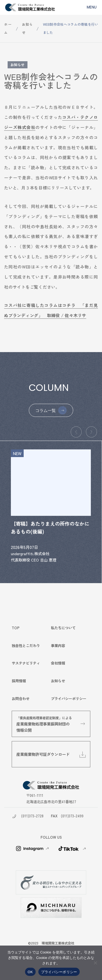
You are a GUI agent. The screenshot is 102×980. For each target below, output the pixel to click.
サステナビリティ (26, 663)
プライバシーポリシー (69, 698)
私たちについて (63, 628)
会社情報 (58, 663)
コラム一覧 (46, 410)
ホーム (8, 29)
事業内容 (58, 645)
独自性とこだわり (26, 645)
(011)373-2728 (32, 816)
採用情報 (19, 681)
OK (30, 972)
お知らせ (27, 29)
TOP (16, 628)
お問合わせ (21, 698)
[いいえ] (95, 963)
